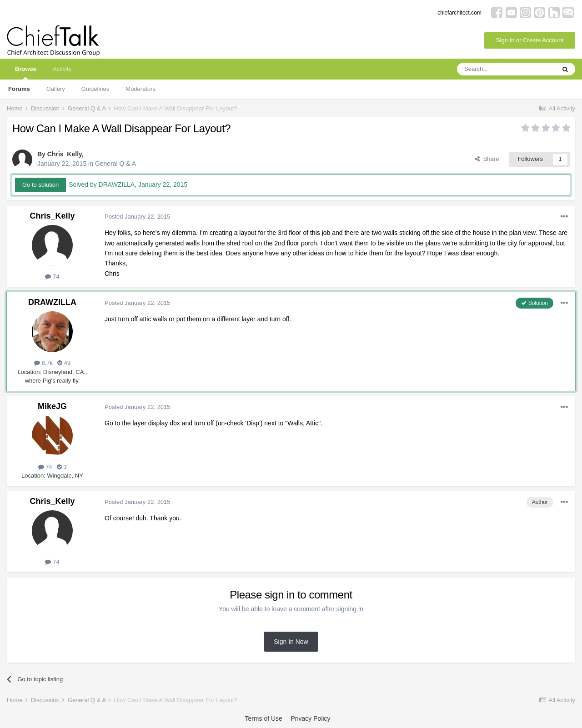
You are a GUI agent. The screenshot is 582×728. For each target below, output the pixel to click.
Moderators (140, 89)
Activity (62, 69)
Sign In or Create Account (530, 40)
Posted (138, 217)
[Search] (506, 69)
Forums (19, 89)
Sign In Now (291, 642)
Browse (26, 72)
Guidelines (95, 89)
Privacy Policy (310, 718)
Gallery (56, 89)
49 (64, 363)
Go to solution (40, 185)
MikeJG (52, 406)
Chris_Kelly (65, 154)
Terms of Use (263, 718)
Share (487, 159)
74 (52, 277)
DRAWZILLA (52, 302)
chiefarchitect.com (459, 13)
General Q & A (115, 164)
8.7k (43, 363)
